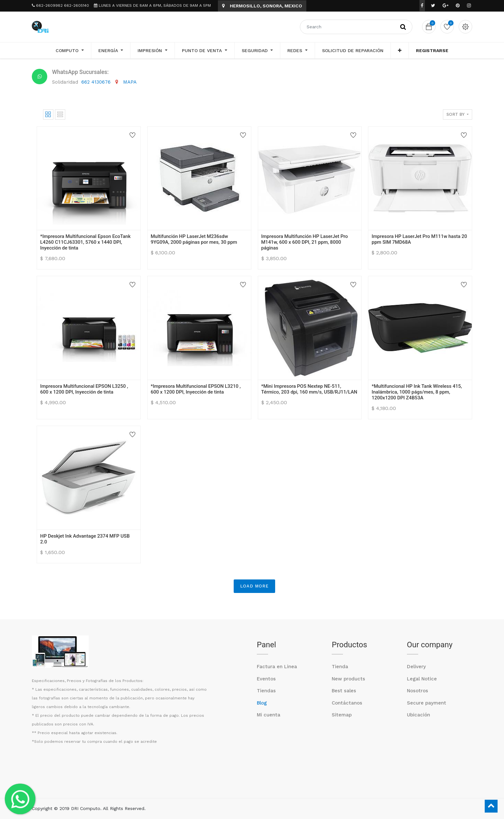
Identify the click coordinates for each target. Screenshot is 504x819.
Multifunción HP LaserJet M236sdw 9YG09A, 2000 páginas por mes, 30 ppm (194, 239)
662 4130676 (97, 82)
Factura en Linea (277, 667)
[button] (400, 50)
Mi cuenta (269, 715)
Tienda (340, 667)
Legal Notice (422, 679)
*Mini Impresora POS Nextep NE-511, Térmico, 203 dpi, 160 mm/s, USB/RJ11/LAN (309, 389)
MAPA (130, 82)
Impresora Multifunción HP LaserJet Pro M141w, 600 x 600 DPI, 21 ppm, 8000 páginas (305, 242)
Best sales (344, 691)
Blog (262, 703)
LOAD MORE (254, 586)
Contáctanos (347, 703)
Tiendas (266, 691)
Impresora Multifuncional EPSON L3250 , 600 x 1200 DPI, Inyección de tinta (84, 389)
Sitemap (342, 715)
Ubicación (419, 715)
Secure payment (427, 703)
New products (348, 679)
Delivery (416, 667)
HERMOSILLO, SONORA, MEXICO (262, 6)
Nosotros (418, 691)
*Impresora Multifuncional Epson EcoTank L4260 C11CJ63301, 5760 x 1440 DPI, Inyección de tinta (85, 242)
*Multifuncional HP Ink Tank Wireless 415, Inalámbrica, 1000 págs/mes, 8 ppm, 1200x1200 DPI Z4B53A (417, 392)
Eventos (266, 679)
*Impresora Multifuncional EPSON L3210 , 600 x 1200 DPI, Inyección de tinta (196, 389)
